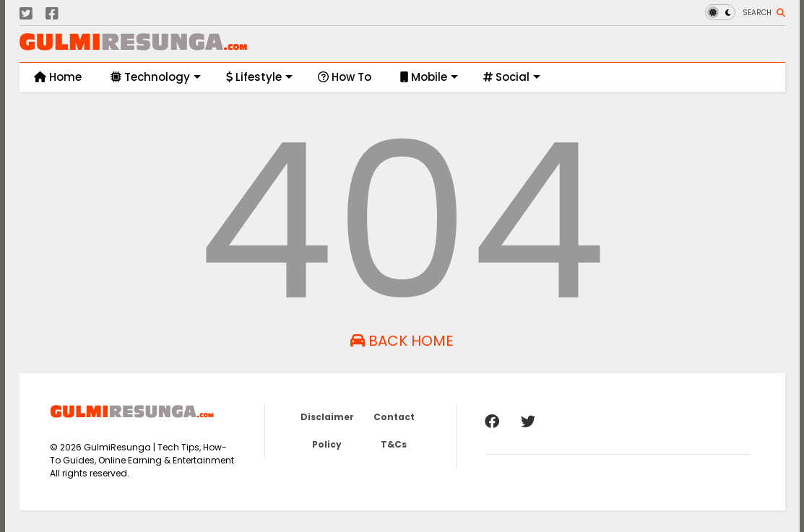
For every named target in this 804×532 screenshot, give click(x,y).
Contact (394, 417)
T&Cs (394, 444)
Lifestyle (259, 77)
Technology (156, 77)
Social (512, 77)
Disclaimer (327, 417)
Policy (327, 444)
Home (58, 77)
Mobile (429, 77)
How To (345, 77)
